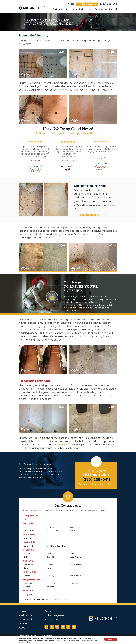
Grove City (51, 557)
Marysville (28, 595)
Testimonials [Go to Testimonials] (101, 9)
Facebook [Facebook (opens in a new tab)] (52, 627)
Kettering (51, 587)
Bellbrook (28, 568)
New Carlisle (29, 530)
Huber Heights (52, 584)
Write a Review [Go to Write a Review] (68, 4)
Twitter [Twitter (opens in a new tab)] (57, 627)
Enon (26, 527)
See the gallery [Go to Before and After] (90, 215)
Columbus (28, 554)
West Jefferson (76, 576)
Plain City (51, 576)
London (27, 576)
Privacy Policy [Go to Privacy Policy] (84, 638)
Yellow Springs (75, 565)
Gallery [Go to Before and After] (82, 9)
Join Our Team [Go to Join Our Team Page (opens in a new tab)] (53, 620)
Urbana (27, 519)
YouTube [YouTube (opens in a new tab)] (63, 627)
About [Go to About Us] (90, 9)
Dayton (27, 587)
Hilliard (72, 554)
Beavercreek (29, 565)
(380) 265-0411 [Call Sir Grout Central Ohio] (109, 4)
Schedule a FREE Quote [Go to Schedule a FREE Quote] (87, 4)
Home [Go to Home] (23, 611)
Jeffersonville (29, 546)
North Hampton (53, 527)
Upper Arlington (76, 557)
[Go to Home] (35, 8)
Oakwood (74, 584)
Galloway (51, 554)
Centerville (28, 584)
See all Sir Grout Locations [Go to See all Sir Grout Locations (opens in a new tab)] (57, 600)
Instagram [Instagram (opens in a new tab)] (46, 627)
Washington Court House (57, 546)
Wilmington (28, 538)
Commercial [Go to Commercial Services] (71, 9)
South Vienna (75, 527)
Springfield (74, 530)
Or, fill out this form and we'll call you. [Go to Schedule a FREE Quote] (96, 484)
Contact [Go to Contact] (113, 9)
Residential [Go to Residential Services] (58, 9)
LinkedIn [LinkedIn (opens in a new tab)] (68, 627)
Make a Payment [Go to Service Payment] (55, 615)
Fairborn (50, 565)
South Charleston (54, 530)
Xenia (49, 568)
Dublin (27, 557)
